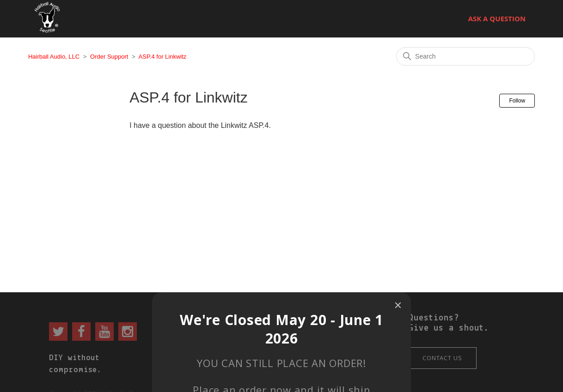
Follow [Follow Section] (517, 101)
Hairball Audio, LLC (54, 57)
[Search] (465, 56)
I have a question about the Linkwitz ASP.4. (200, 125)
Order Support (109, 57)
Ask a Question (497, 18)
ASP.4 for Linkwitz (163, 57)
